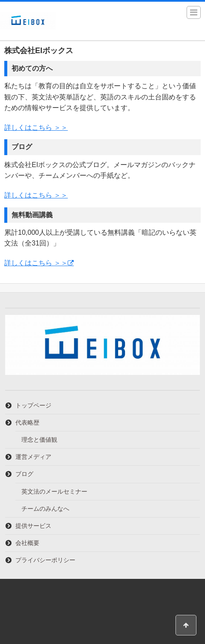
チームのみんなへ (45, 509)
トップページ (33, 405)
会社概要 (27, 543)
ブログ (24, 474)
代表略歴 (27, 422)
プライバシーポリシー (45, 560)
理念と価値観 (39, 440)
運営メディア (33, 457)
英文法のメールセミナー (54, 491)
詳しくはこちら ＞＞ (36, 127)
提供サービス (33, 526)
